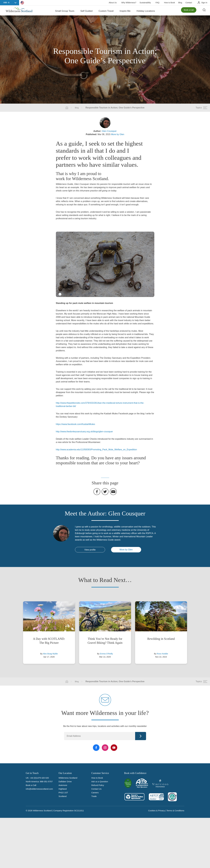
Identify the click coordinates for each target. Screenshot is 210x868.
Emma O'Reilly (107, 654)
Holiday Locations (146, 11)
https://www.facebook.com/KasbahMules (75, 424)
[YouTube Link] (114, 748)
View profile (90, 550)
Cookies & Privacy (157, 811)
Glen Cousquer (109, 131)
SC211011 (79, 811)
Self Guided (86, 11)
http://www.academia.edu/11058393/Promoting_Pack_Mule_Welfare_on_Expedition (96, 450)
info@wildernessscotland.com (39, 789)
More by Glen (118, 134)
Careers (95, 793)
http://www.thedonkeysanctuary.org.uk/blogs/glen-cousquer (84, 432)
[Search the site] (205, 11)
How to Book (169, 3)
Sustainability (145, 3)
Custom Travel (106, 11)
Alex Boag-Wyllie (50, 654)
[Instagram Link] (105, 748)
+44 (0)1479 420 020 (39, 778)
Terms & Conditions (175, 811)
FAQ (157, 3)
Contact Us (96, 789)
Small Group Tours (65, 11)
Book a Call (189, 11)
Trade (94, 796)
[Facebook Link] (96, 748)
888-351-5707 (46, 781)
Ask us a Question (100, 781)
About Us (113, 3)
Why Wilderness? (129, 3)
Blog (180, 3)
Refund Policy (98, 785)
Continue (141, 736)
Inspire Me (125, 11)
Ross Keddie (162, 654)
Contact (189, 3)
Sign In (204, 3)
